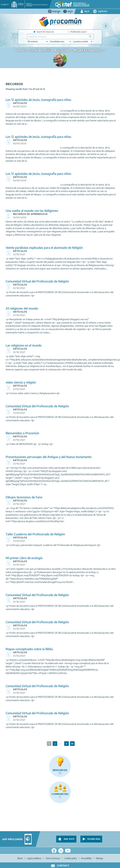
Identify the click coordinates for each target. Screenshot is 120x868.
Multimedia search (77, 32)
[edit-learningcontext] (83, 41)
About (20, 858)
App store (69, 839)
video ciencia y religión (21, 382)
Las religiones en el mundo (24, 345)
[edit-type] (38, 41)
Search (92, 37)
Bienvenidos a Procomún (22, 433)
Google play (94, 839)
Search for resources (44, 32)
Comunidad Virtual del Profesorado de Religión (37, 281)
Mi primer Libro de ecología (24, 558)
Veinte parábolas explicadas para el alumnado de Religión (44, 248)
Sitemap (99, 858)
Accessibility (86, 858)
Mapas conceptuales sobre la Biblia (29, 649)
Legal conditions (34, 858)
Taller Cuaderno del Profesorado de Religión (35, 534)
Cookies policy (71, 858)
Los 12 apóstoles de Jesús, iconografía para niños (38, 100)
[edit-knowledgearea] (61, 41)
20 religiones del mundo (22, 308)
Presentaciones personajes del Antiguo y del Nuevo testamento (49, 457)
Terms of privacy (53, 858)
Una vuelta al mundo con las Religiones (32, 211)
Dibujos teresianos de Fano (24, 497)
